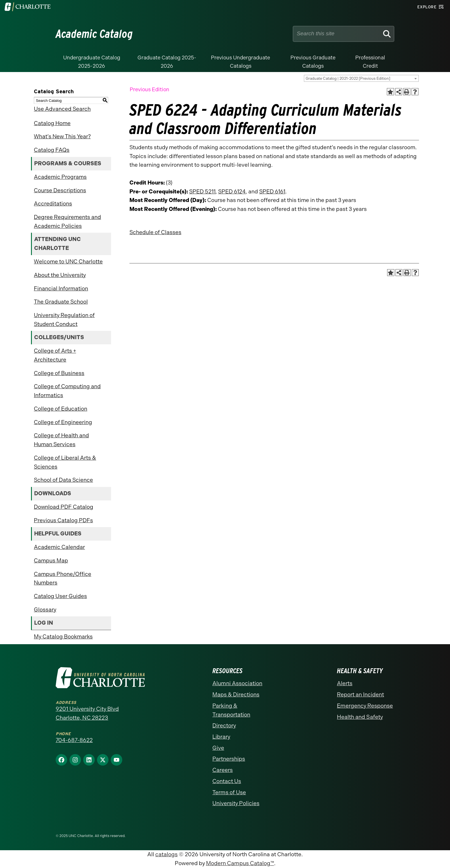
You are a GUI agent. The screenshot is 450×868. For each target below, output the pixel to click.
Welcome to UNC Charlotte (68, 262)
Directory (224, 726)
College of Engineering (63, 422)
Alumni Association (237, 683)
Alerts (345, 683)
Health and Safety (360, 717)
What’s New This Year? (62, 136)
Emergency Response (365, 706)
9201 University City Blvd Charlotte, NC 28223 (87, 713)
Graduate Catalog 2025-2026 (167, 62)
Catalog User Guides (60, 596)
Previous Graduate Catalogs (313, 62)
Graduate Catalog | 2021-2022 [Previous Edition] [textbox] (348, 78)
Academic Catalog (94, 34)
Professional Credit (370, 62)
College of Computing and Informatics (67, 391)
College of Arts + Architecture (55, 355)
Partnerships (229, 759)
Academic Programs (60, 177)
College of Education (61, 409)
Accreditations (53, 204)
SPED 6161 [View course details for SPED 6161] (272, 192)
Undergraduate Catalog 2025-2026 (92, 62)
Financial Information (61, 289)
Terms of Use (229, 792)
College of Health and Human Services (61, 440)
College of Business (59, 373)
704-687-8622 (74, 740)
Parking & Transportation (231, 710)
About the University (60, 275)
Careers (223, 770)
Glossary (45, 610)
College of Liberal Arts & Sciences (65, 462)
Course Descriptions (60, 190)
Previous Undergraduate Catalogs (240, 62)
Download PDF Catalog (64, 507)
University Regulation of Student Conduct (64, 320)
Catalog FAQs (52, 150)
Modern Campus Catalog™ (240, 863)
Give (218, 748)
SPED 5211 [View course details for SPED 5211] (202, 192)
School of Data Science (63, 480)
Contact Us (227, 781)
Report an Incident (360, 695)
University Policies (236, 803)
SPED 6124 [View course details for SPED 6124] (232, 192)
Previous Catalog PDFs (63, 520)
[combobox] (361, 78)
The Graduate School (61, 302)
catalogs (166, 854)
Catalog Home (52, 123)
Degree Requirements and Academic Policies (67, 222)
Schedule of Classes (155, 232)
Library (221, 737)
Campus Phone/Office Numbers (63, 578)
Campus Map (51, 561)
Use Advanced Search (62, 109)
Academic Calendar (59, 547)
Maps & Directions (236, 695)
